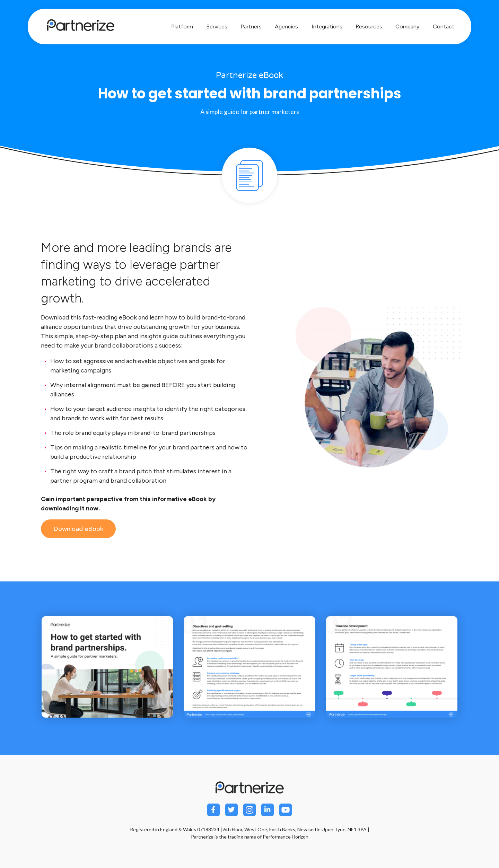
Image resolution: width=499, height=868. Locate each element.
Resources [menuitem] (369, 27)
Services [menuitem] (217, 27)
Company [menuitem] (407, 27)
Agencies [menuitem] (286, 27)
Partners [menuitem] (251, 27)
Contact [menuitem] (444, 27)
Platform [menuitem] (182, 27)
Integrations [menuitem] (327, 27)
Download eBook (78, 529)
